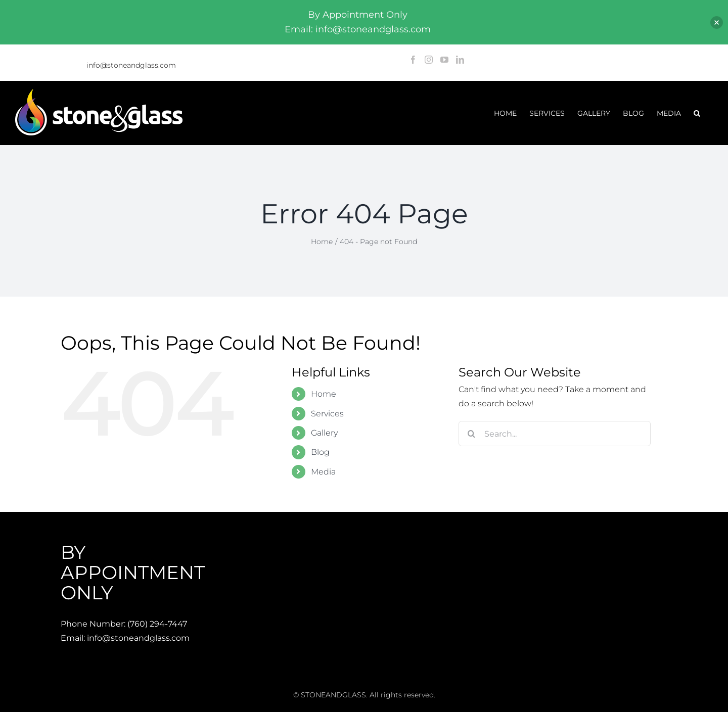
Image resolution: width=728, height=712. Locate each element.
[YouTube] (444, 60)
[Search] (471, 434)
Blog (320, 452)
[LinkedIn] (460, 60)
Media (323, 472)
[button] (697, 113)
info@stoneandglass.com (131, 65)
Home (324, 394)
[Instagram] (429, 60)
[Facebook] (413, 60)
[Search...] (555, 434)
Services (327, 414)
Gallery (324, 433)
